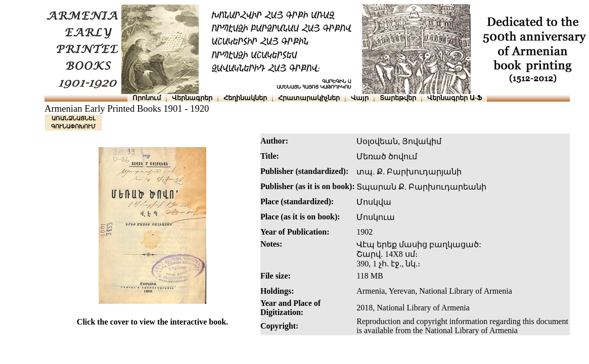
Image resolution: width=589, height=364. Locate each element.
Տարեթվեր (398, 98)
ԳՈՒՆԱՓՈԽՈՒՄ (73, 126)
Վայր (360, 98)
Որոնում (147, 98)
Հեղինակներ (245, 98)
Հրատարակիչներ (309, 98)
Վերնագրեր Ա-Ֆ (455, 98)
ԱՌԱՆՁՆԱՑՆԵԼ (74, 118)
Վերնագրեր (192, 98)
